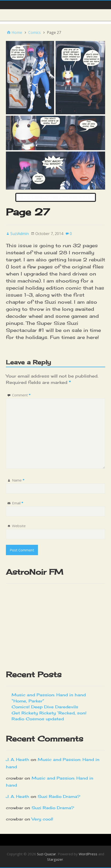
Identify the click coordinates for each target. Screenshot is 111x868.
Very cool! (42, 819)
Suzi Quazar (47, 854)
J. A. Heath (18, 759)
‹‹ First (27, 197)
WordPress (88, 854)
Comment (21, 395)
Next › (65, 197)
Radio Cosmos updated (38, 719)
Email (18, 503)
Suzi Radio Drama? (59, 796)
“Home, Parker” (28, 701)
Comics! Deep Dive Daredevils (45, 707)
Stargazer (55, 859)
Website (19, 526)
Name (18, 480)
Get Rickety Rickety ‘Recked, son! (49, 713)
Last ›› (85, 197)
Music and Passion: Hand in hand (49, 695)
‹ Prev (46, 197)
